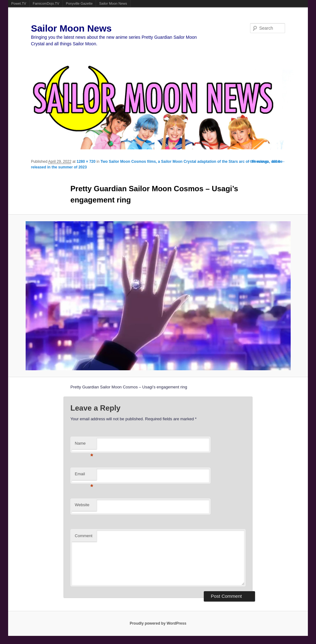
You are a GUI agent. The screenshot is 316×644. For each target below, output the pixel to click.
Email (84, 476)
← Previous (258, 162)
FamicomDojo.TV (46, 3)
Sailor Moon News (113, 3)
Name (84, 445)
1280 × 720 (86, 162)
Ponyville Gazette (79, 3)
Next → (279, 162)
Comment (83, 536)
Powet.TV (19, 3)
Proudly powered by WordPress (158, 623)
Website (82, 505)
